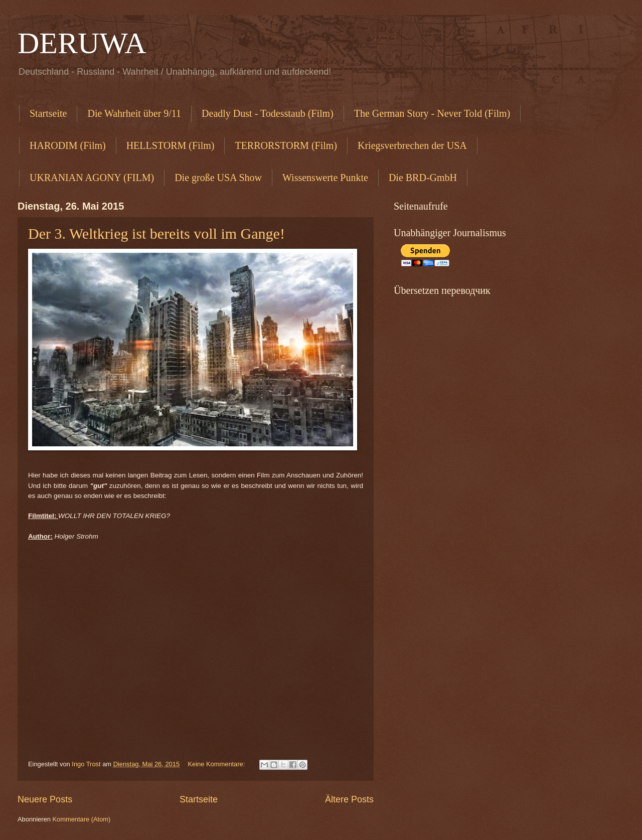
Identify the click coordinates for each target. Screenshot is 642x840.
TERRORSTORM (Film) (286, 145)
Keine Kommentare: (217, 764)
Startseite (48, 113)
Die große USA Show (218, 178)
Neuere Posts (45, 799)
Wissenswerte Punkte (325, 178)
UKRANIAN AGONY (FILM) (92, 178)
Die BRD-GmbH (423, 178)
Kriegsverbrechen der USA (412, 145)
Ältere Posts (349, 799)
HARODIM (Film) (68, 145)
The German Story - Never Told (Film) (432, 113)
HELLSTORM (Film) (171, 145)
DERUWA (82, 43)
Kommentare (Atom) (81, 819)
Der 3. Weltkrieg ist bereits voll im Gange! (156, 233)
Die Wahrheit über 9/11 (134, 113)
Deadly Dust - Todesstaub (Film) (268, 113)
